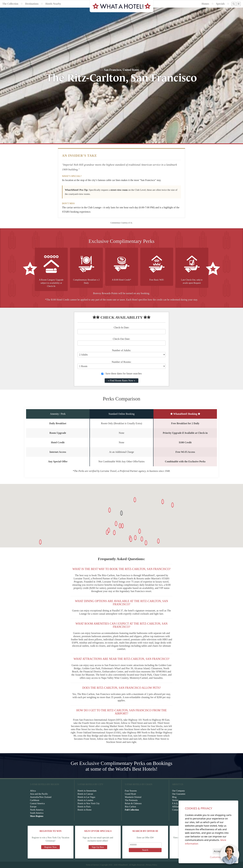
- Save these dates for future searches (121, 374)
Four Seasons (131, 791)
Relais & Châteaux (133, 803)
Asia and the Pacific (39, 794)
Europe (33, 807)
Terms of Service (92, 865)
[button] (121, 513)
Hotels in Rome (85, 810)
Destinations (32, 4)
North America (37, 810)
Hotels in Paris (84, 807)
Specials (220, 4)
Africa (33, 791)
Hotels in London (85, 800)
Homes (205, 4)
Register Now (50, 847)
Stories (175, 800)
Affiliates (176, 807)
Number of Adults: (121, 350)
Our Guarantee (179, 794)
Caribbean (35, 800)
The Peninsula (131, 800)
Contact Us (177, 810)
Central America (37, 803)
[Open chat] (230, 855)
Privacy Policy (152, 865)
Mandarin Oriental (133, 797)
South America (37, 813)
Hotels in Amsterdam (87, 791)
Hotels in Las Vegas (86, 797)
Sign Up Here (98, 847)
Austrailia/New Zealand (41, 797)
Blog (174, 797)
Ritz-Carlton (130, 807)
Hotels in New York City (89, 803)
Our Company (179, 791)
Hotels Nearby (53, 4)
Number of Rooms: (121, 362)
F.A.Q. (175, 803)
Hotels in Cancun (85, 794)
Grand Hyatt (130, 794)
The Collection (10, 4)
